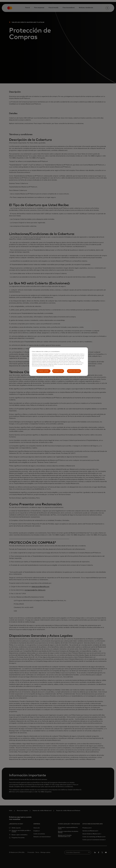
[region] (59, 362)
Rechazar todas (58, 371)
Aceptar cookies (43, 371)
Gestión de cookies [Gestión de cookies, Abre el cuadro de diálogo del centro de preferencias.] (74, 371)
